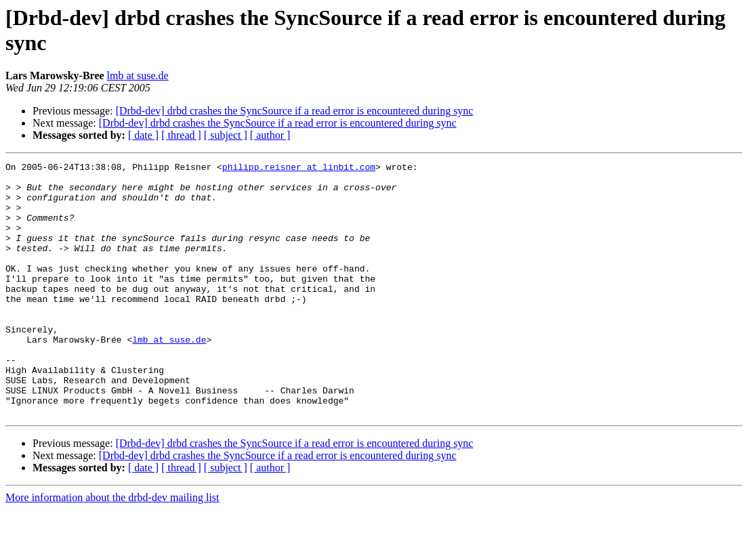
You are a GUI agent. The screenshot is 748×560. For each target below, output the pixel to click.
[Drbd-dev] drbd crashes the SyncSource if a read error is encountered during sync (295, 111)
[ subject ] (226, 135)
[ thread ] (181, 135)
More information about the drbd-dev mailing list (112, 548)
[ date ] (143, 135)
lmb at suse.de (138, 76)
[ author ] (270, 135)
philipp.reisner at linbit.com (299, 169)
